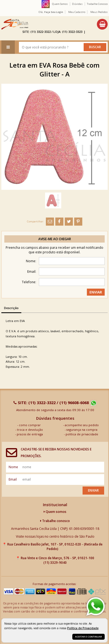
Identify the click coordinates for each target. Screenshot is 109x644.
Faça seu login (54, 12)
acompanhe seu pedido (82, 425)
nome (13, 467)
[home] (15, 24)
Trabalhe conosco (55, 521)
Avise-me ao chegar (55, 239)
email (13, 479)
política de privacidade (82, 434)
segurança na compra (82, 430)
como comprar (30, 425)
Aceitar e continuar (88, 637)
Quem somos (55, 512)
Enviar (93, 490)
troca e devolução (30, 430)
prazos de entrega (30, 434)
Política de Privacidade (83, 628)
